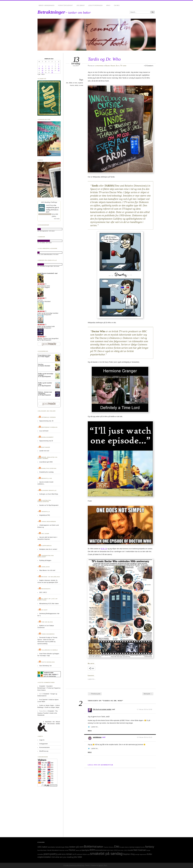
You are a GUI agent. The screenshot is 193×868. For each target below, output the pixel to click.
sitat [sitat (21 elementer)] (88, 854)
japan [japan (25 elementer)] (78, 850)
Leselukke (45, 567)
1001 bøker (80, 5)
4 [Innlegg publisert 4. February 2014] (42, 66)
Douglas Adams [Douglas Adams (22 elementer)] (124, 847)
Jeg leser (45, 534)
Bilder (108, 66)
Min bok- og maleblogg (51, 577)
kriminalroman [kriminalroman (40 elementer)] (101, 850)
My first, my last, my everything (48, 599)
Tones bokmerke (48, 634)
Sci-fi (118, 66)
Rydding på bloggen (45, 560)
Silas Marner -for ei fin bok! (47, 570)
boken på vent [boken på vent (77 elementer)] (76, 847)
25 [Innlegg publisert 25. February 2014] (43, 72)
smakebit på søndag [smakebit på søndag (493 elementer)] (106, 854)
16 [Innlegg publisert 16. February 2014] (59, 68)
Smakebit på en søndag (46, 472)
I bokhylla (46, 512)
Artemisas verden (48, 417)
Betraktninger (51, 12)
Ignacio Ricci (103, 865)
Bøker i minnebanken (47, 5)
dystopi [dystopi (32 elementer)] (132, 847)
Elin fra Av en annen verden (102, 709)
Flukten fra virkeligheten (44, 501)
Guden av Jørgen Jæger (52, 707)
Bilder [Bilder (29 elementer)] (67, 847)
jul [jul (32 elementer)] (80, 850)
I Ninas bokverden (48, 521)
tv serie (81, 85)
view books (57, 219)
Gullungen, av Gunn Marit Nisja (49, 494)
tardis (76, 85)
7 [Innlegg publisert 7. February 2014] (52, 66)
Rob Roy (40, 300)
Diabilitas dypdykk (49, 468)
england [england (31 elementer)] (138, 847)
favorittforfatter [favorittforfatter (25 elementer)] (42, 850)
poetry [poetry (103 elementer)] (54, 854)
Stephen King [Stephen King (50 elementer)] (129, 854)
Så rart (44, 610)
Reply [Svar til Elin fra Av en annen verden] (90, 731)
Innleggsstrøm (44, 744)
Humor (113, 66)
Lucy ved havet (44, 431)
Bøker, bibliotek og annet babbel (47, 458)
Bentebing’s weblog (49, 427)
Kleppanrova (46, 546)
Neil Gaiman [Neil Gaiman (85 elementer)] (140, 850)
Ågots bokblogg (48, 662)
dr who (75, 83)
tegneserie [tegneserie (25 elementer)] (143, 854)
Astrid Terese (50, 205)
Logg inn (42, 740)
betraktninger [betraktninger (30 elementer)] (60, 847)
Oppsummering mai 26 (46, 441)
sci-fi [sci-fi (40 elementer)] (74, 854)
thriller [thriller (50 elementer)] (149, 854)
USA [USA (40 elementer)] (53, 857)
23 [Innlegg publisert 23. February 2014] (59, 70)
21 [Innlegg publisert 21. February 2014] (52, 70)
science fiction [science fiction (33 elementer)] (82, 854)
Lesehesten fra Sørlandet (46, 556)
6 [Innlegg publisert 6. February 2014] (49, 66)
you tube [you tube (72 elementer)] (78, 857)
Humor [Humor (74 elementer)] (72, 850)
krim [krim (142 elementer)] (93, 850)
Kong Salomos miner (44, 286)
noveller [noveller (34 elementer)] (40, 854)
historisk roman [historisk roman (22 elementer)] (64, 850)
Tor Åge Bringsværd (45, 315)
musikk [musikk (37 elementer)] (130, 850)
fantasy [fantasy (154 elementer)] (150, 847)
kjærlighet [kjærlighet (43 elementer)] (86, 850)
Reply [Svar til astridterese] (90, 752)
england (80, 83)
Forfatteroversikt (65, 5)
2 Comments (149, 66)
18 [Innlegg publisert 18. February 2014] (43, 70)
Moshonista (46, 589)
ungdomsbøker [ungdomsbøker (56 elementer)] (44, 857)
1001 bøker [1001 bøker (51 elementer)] (42, 847)
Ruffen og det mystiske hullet (46, 326)
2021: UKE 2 (43, 592)
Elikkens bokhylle (49, 490)
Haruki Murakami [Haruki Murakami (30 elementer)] (53, 850)
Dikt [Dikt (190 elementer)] (117, 847)
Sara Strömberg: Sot (45, 666)
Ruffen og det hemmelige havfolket (48, 313)
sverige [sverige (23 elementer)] (137, 854)
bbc (67, 83)
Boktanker (46, 447)
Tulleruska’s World (49, 650)
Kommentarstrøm (44, 747)
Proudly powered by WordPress (74, 865)
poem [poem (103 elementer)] (47, 854)
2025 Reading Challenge (49, 202)
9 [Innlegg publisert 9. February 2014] (59, 66)
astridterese (99, 66)
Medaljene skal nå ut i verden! (48, 549)
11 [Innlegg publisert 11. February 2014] (43, 68)
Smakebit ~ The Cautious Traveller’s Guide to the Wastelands (48, 713)
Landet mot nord (44, 451)
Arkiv (108, 5)
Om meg (117, 5)
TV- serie (123, 66)
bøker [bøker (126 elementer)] (100, 847)
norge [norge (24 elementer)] (148, 850)
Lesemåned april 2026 (46, 462)
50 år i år (104, 549)
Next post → (148, 694)
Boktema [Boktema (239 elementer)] (90, 846)
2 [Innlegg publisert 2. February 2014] (59, 64)
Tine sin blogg (47, 622)
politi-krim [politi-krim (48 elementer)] (61, 854)
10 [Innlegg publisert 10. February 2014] (39, 68)
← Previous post (95, 694)
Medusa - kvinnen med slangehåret (48, 338)
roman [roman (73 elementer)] (69, 854)
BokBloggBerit (47, 437)
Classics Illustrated (45, 301)
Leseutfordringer (95, 5)
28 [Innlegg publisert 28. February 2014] (52, 72)
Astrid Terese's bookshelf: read (47, 273)
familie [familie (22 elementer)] (143, 847)
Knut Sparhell (43, 700)
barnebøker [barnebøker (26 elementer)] (52, 847)
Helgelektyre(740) (45, 515)
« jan (39, 74)
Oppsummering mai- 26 (46, 421)
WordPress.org (44, 751)
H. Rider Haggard (44, 287)
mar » (43, 74)
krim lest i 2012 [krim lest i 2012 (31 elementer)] (112, 850)
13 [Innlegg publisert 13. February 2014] (49, 68)
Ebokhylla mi (47, 478)
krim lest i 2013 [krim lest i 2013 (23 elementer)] (123, 850)
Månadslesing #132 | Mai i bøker (49, 604)
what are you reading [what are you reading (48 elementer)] (64, 857)
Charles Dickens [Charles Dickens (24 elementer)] (109, 847)
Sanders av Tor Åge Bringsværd (49, 505)
